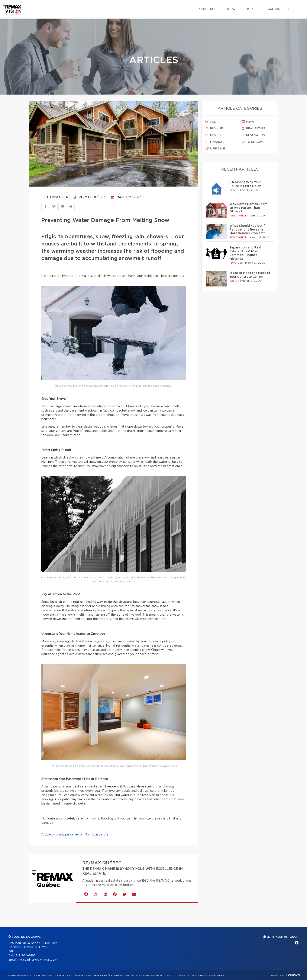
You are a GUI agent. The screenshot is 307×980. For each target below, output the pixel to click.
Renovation (253, 135)
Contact (275, 9)
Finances (215, 142)
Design (213, 135)
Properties (207, 9)
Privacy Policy (165, 976)
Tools (251, 9)
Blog (231, 9)
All (211, 122)
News (248, 122)
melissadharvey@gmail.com (37, 960)
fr (298, 9)
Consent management (211, 976)
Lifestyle (215, 149)
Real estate (253, 129)
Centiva (293, 975)
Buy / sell (216, 129)
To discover (55, 197)
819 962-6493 (26, 956)
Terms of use (186, 976)
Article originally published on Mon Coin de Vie (75, 835)
